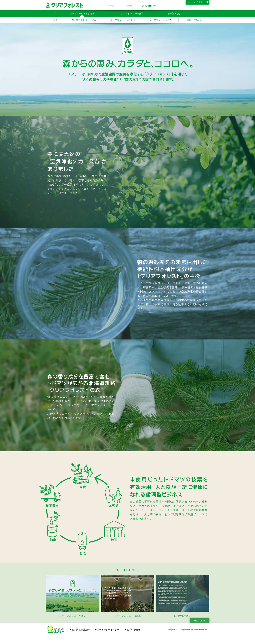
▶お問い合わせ (132, 630)
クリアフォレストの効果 (131, 14)
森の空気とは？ (175, 14)
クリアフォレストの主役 (123, 20)
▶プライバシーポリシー (107, 630)
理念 (55, 20)
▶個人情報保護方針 (80, 630)
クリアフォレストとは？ (82, 14)
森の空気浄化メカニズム (84, 20)
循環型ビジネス (194, 20)
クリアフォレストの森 (160, 20)
